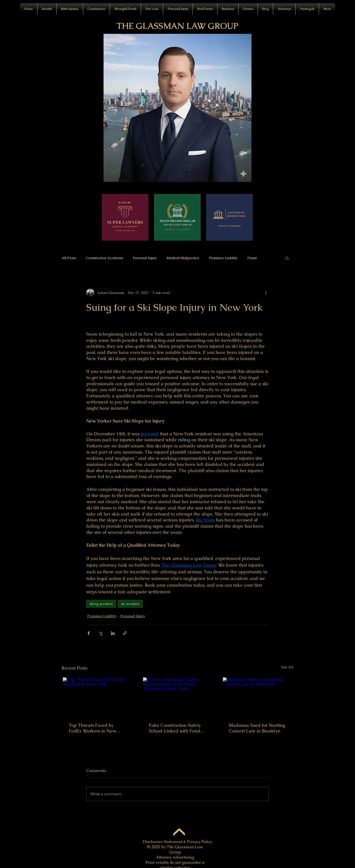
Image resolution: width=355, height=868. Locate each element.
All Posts (69, 258)
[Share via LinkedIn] (113, 633)
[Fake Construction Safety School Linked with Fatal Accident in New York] (178, 697)
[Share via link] (125, 633)
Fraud (252, 258)
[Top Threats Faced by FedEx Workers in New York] (98, 697)
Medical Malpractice (183, 258)
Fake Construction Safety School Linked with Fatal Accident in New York (175, 728)
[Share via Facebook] (89, 633)
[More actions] (266, 293)
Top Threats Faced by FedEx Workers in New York (92, 728)
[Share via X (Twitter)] (101, 633)
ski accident (130, 604)
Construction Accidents (104, 258)
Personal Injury (145, 258)
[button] (125, 9)
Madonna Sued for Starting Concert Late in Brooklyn (257, 728)
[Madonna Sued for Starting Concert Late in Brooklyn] (257, 697)
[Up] (179, 833)
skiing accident (101, 604)
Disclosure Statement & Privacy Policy (177, 842)
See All (287, 667)
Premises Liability (223, 258)
